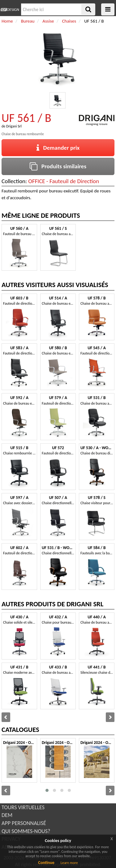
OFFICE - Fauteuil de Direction (64, 181)
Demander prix (58, 148)
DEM (7, 815)
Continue (46, 863)
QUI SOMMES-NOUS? (26, 831)
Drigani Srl (14, 126)
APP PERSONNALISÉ (24, 823)
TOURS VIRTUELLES (23, 807)
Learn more (69, 863)
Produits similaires (58, 166)
